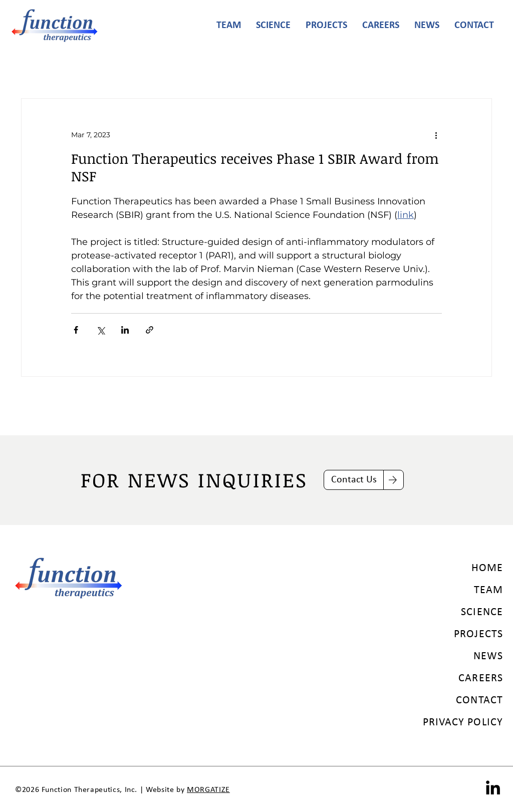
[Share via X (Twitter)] (100, 330)
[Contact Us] (354, 480)
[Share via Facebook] (76, 330)
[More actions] (436, 135)
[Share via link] (150, 330)
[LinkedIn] (493, 787)
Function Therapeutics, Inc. (89, 790)
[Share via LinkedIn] (125, 330)
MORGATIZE (208, 790)
